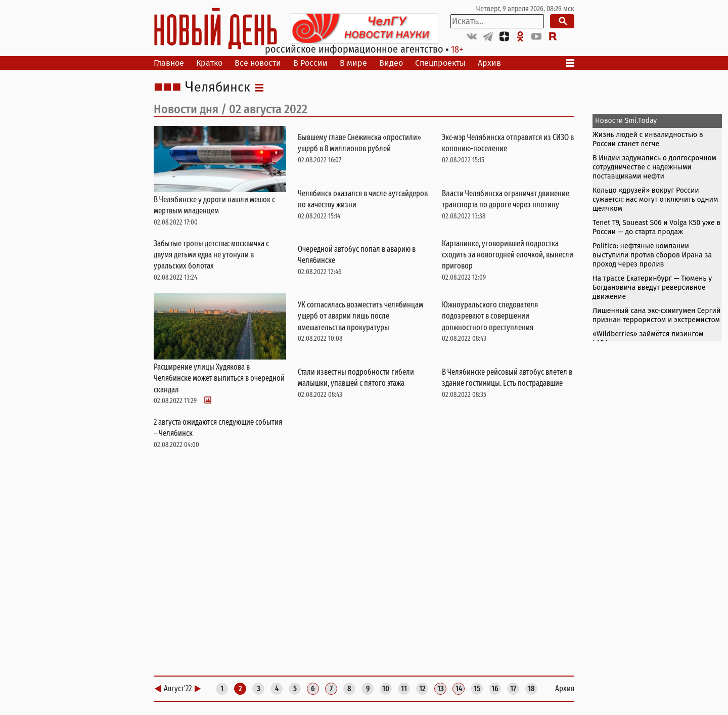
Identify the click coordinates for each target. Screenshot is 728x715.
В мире (353, 63)
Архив (489, 63)
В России (310, 63)
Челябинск (218, 87)
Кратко (209, 63)
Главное (169, 63)
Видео (391, 63)
